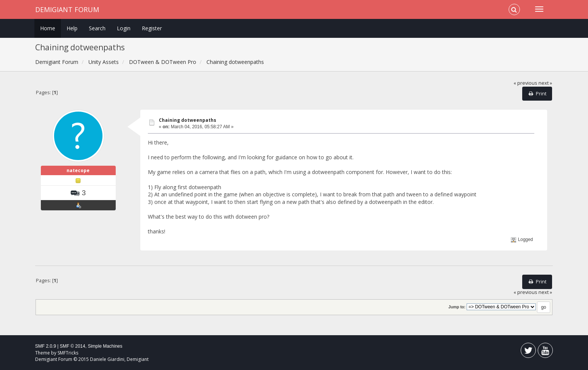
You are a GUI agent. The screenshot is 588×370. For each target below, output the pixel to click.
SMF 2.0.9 (46, 346)
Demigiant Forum (67, 9)
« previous (525, 83)
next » (545, 83)
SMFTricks (68, 353)
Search (97, 28)
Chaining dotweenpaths (188, 120)
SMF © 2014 (73, 346)
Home (48, 28)
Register (152, 28)
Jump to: (457, 307)
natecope (78, 170)
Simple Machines (105, 346)
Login (124, 28)
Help (72, 28)
